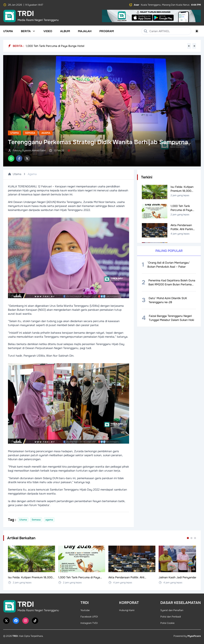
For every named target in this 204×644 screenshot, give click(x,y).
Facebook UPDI (89, 617)
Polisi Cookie (167, 623)
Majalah (85, 31)
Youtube (85, 610)
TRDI (15, 636)
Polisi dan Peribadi (171, 617)
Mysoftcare (194, 636)
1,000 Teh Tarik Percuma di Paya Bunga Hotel (55, 46)
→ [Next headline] (194, 46)
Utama (8, 31)
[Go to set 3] (195, 538)
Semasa (30, 133)
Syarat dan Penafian (172, 610)
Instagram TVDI (89, 623)
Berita (28, 31)
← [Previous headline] (189, 46)
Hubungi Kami (127, 610)
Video (48, 31)
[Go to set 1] (188, 538)
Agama (46, 133)
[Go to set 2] (191, 538)
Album (65, 31)
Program (107, 31)
